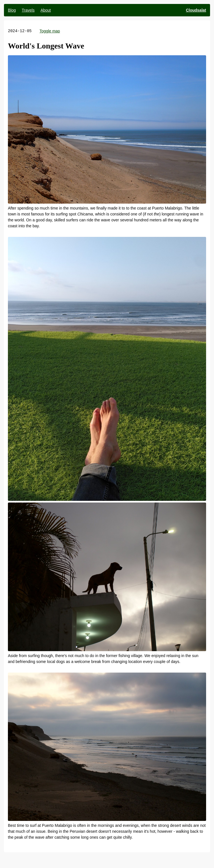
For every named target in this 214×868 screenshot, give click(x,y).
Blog (12, 10)
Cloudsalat (196, 10)
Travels (28, 10)
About (46, 10)
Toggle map (50, 31)
